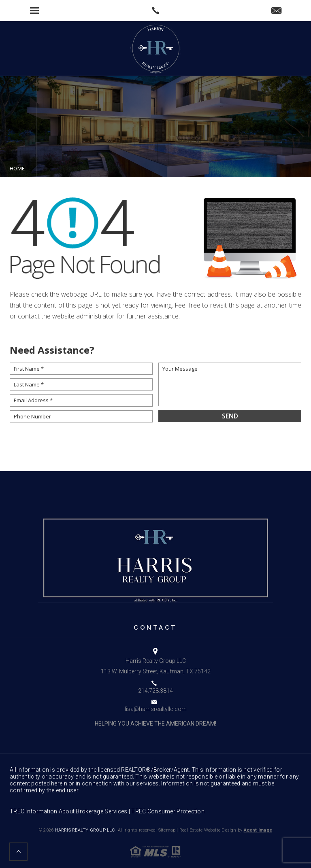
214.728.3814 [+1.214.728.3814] (155, 691)
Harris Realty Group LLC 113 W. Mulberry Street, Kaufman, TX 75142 (156, 666)
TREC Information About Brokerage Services (68, 811)
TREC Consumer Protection (168, 811)
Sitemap (167, 830)
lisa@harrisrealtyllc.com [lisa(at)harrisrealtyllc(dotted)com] (156, 709)
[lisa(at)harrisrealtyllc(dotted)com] (276, 11)
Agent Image (258, 830)
